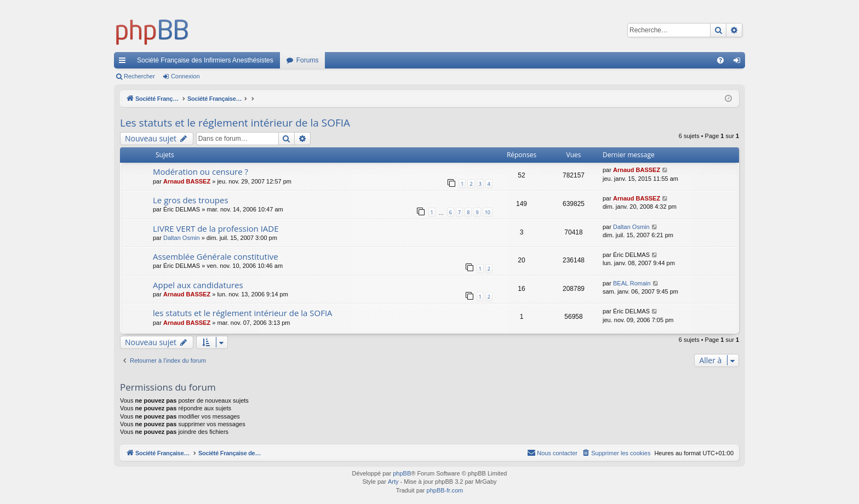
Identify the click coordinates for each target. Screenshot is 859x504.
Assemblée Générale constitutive (216, 256)
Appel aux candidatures (198, 285)
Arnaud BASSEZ (187, 181)
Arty (393, 482)
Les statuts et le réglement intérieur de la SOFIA (235, 123)
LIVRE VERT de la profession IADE (216, 228)
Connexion (185, 76)
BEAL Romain (632, 283)
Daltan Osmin (182, 238)
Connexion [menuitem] (739, 62)
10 (488, 212)
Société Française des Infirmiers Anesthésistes (205, 60)
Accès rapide (124, 62)
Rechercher (139, 76)
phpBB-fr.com (445, 490)
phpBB (402, 473)
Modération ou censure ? (201, 171)
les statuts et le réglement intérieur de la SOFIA (243, 313)
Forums (308, 60)
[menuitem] (720, 60)
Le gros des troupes (191, 200)
